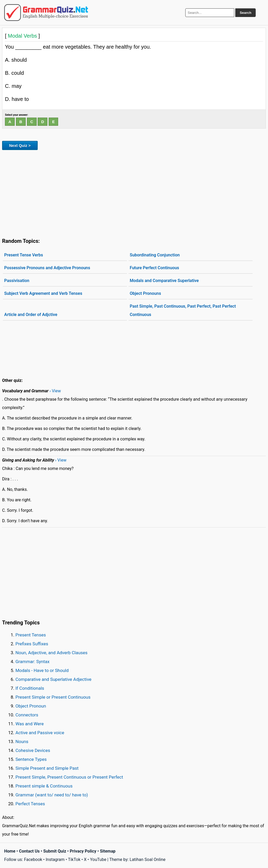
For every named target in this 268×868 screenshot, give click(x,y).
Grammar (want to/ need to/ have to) (52, 795)
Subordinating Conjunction (155, 255)
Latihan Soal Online (147, 860)
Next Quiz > (20, 145)
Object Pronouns (145, 293)
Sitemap (108, 851)
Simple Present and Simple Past (47, 768)
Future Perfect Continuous (155, 268)
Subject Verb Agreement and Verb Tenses (43, 293)
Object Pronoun (31, 706)
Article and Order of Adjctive (31, 315)
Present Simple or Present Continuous (53, 697)
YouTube (98, 860)
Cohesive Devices (33, 750)
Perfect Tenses (30, 804)
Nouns (22, 741)
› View (55, 391)
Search (245, 13)
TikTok (74, 860)
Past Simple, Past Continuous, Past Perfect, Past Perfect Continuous (183, 310)
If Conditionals (30, 688)
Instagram (55, 860)
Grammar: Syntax (32, 662)
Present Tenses (31, 635)
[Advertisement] (134, 193)
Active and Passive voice (40, 733)
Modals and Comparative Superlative (164, 281)
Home (10, 851)
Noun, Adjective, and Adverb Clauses (51, 653)
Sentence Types (31, 759)
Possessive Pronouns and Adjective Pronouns (47, 268)
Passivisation (17, 281)
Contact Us (29, 851)
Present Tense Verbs (24, 255)
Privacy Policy (83, 851)
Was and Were (30, 724)
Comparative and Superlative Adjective (53, 679)
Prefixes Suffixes (32, 644)
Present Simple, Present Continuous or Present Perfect (69, 777)
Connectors (27, 715)
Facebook (33, 860)
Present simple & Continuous (44, 786)
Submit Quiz (55, 851)
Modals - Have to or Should (42, 670)
